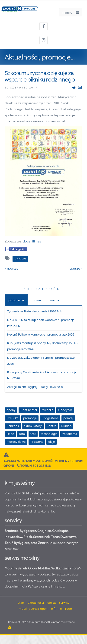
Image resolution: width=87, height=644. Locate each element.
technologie (49, 434)
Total (22, 434)
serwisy (13, 520)
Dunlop (66, 426)
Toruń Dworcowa (64, 537)
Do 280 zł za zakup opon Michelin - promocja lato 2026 (41, 361)
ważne (55, 300)
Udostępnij (15, 249)
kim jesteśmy (20, 483)
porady (68, 418)
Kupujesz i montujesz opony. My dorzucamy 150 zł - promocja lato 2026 (42, 346)
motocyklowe (16, 442)
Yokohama (70, 434)
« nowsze (11, 268)
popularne (16, 300)
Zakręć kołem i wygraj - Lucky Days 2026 (35, 387)
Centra (51, 426)
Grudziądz (60, 531)
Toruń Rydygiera (17, 543)
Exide (10, 434)
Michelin (48, 410)
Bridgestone (50, 418)
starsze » (76, 268)
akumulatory (33, 426)
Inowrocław (13, 537)
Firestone (37, 442)
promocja (30, 418)
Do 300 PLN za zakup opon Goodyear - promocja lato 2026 (41, 323)
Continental (29, 410)
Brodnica (11, 531)
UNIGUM (12, 418)
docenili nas (32, 241)
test (33, 434)
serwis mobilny (22, 558)
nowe (37, 300)
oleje (52, 442)
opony (11, 410)
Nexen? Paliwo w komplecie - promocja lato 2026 (41, 335)
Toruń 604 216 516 (36, 466)
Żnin (41, 543)
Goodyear (65, 410)
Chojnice (44, 531)
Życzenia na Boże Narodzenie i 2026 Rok (35, 311)
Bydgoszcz (28, 531)
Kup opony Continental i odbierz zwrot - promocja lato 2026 (42, 375)
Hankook (13, 426)
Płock (28, 537)
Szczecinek (41, 537)
